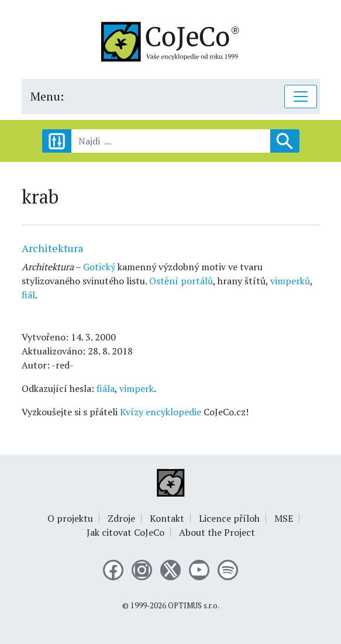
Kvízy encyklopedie (161, 412)
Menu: (47, 96)
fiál (28, 295)
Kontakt (167, 518)
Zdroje (121, 518)
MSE (284, 518)
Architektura (52, 248)
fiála (106, 388)
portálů (197, 281)
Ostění (164, 281)
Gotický (99, 267)
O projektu (70, 518)
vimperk (137, 388)
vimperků (290, 281)
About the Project (217, 532)
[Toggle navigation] (301, 97)
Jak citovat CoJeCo (125, 532)
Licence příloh (229, 518)
